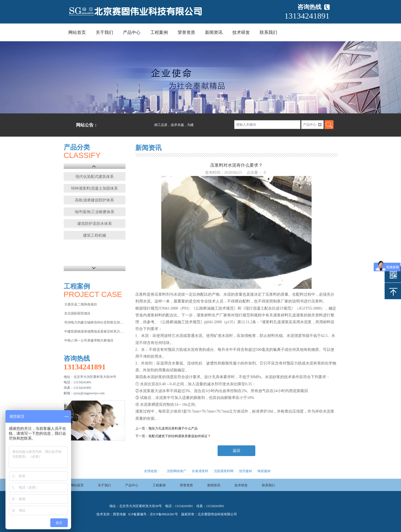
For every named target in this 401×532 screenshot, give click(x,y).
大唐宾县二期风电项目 (81, 304)
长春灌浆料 (200, 471)
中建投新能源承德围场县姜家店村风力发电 (94, 331)
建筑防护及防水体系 (95, 224)
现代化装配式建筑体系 (95, 177)
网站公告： (87, 125)
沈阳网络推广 (177, 471)
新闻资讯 (214, 32)
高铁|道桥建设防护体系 (94, 200)
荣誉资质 (186, 32)
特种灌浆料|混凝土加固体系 (94, 188)
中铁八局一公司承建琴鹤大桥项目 (89, 340)
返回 (236, 451)
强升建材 (245, 471)
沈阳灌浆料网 (224, 471)
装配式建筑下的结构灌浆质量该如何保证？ (180, 436)
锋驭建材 (264, 471)
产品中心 (132, 32)
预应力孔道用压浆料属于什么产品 (173, 428)
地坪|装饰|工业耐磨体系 (95, 212)
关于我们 (104, 32)
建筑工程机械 (95, 235)
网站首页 (77, 32)
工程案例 (159, 32)
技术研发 (241, 32)
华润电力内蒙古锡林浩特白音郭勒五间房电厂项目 (94, 322)
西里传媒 (119, 514)
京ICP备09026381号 (164, 514)
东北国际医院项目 (77, 313)
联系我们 (268, 32)
